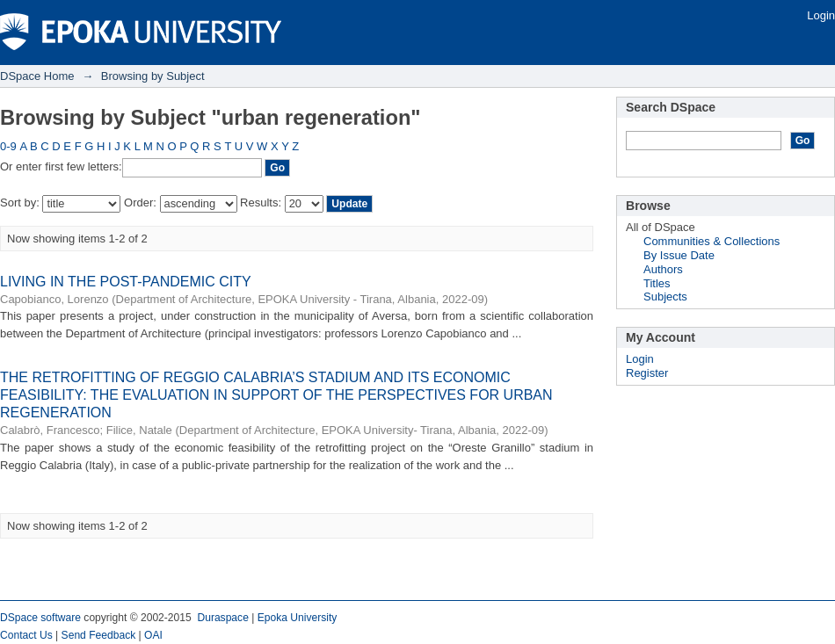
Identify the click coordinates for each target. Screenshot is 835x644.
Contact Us (26, 635)
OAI (153, 635)
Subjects (665, 297)
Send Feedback (99, 635)
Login (821, 15)
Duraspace (222, 618)
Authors (663, 269)
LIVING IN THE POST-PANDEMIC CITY (125, 282)
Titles (657, 283)
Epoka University (298, 618)
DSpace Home (37, 76)
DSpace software (40, 618)
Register (647, 373)
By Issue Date (679, 255)
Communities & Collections (712, 241)
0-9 (8, 146)
